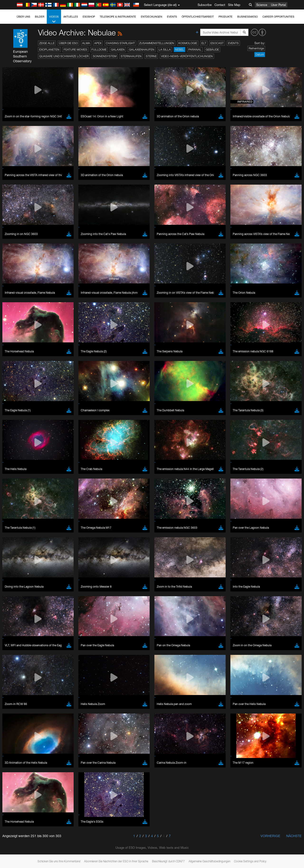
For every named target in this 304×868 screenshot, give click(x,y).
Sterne (151, 56)
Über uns (23, 17)
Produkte (226, 17)
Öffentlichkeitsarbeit (198, 17)
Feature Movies (75, 50)
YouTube (10, 513)
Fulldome (99, 50)
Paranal (195, 50)
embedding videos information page (273, 518)
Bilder (40, 17)
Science (262, 5)
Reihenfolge (256, 48)
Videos (54, 19)
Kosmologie (188, 43)
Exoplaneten (49, 50)
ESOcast (217, 43)
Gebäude (212, 50)
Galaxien (118, 50)
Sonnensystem (105, 56)
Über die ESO (68, 43)
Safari (18, 610)
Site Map (234, 5)
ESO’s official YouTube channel (112, 513)
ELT (204, 43)
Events (172, 17)
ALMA (86, 43)
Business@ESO (247, 17)
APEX (98, 43)
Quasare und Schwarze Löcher (64, 56)
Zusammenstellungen (157, 43)
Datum (260, 55)
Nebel (180, 50)
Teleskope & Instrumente (118, 17)
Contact (220, 5)
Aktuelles (71, 17)
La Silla (165, 50)
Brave (18, 592)
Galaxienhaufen (142, 50)
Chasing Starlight (120, 43)
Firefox (19, 605)
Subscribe (205, 5)
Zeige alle (47, 43)
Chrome (20, 596)
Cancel (38, 680)
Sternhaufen (131, 56)
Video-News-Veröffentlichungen (187, 56)
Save (15, 680)
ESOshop (89, 17)
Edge (18, 601)
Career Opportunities (278, 17)
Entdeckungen (152, 17)
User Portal (278, 5)
